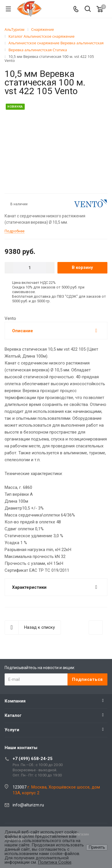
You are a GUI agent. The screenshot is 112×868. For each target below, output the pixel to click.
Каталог (13, 715)
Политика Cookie (55, 862)
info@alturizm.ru (28, 805)
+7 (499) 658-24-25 (33, 759)
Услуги (12, 730)
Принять (97, 847)
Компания (15, 701)
